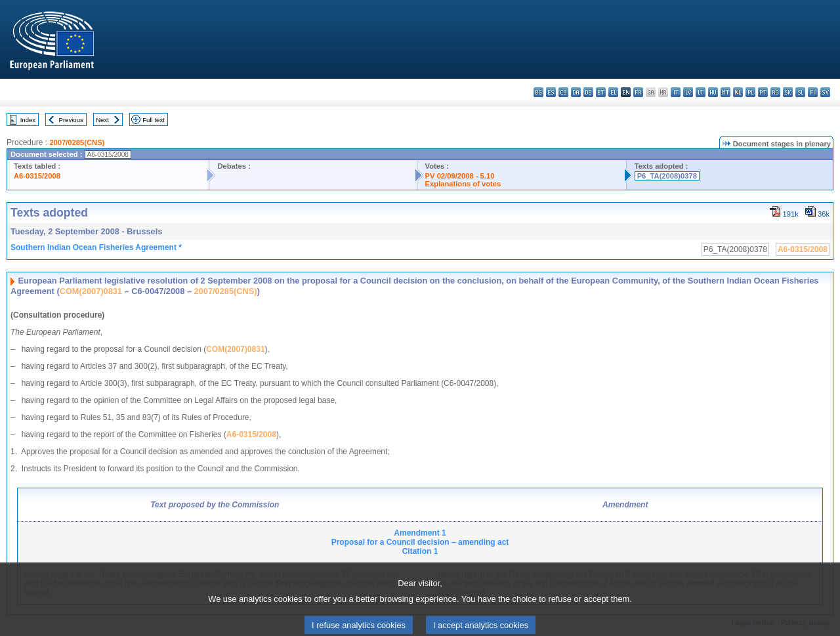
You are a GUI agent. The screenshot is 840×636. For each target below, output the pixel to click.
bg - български (538, 92)
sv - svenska (825, 92)
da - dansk (576, 92)
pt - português (763, 92)
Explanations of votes (463, 184)
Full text (154, 120)
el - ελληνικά (613, 92)
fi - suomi (813, 92)
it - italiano (676, 92)
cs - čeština (563, 92)
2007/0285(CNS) (77, 142)
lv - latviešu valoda (688, 92)
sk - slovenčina (788, 92)
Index (28, 120)
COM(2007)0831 (91, 291)
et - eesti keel (601, 92)
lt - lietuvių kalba (701, 92)
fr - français (638, 92)
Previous (71, 120)
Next (102, 120)
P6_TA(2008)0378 (667, 176)
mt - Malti (725, 92)
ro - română (775, 92)
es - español (551, 92)
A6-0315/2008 (37, 176)
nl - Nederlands (738, 92)
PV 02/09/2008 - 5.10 (460, 176)
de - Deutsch (588, 92)
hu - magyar (713, 92)
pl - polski (750, 92)
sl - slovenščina (800, 92)
